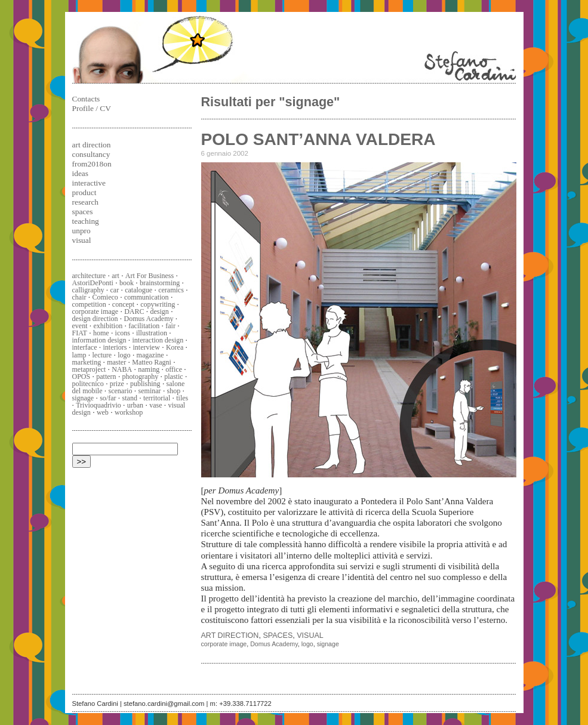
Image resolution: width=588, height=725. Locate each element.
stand (130, 398)
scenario (121, 391)
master (116, 362)
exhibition (108, 326)
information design (99, 340)
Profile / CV (92, 108)
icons (123, 333)
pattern (106, 377)
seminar (150, 391)
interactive (89, 183)
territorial (157, 398)
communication (147, 297)
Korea (175, 347)
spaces (278, 635)
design (160, 311)
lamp (79, 355)
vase (156, 405)
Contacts (86, 99)
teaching (86, 221)
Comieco (105, 297)
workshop (129, 412)
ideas (80, 173)
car (115, 290)
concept (123, 304)
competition (89, 304)
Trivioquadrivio (98, 405)
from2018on (92, 164)
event (80, 326)
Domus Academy (274, 644)
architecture (89, 276)
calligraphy (88, 290)
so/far (108, 398)
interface (85, 347)
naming (149, 369)
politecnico (88, 384)
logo (307, 644)
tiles (182, 398)
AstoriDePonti (93, 283)
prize (117, 384)
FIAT (80, 333)
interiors (115, 347)
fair (170, 326)
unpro (81, 231)
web (103, 412)
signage (328, 644)
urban (135, 405)
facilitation (144, 326)
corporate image (224, 644)
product (84, 192)
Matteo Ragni (152, 362)
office (174, 369)
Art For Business (150, 276)
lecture (102, 355)
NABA (122, 369)
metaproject (89, 369)
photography (141, 377)
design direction (95, 319)
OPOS (81, 377)
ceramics (171, 290)
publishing (145, 384)
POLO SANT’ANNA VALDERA (318, 139)
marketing (87, 362)
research (86, 202)
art (116, 276)
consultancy (91, 154)
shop (174, 391)
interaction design (158, 340)
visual (310, 635)
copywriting (158, 304)
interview (147, 347)
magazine (150, 355)
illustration (152, 333)
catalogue (138, 290)
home (101, 333)
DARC (134, 311)
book (127, 283)
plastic (173, 377)
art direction (230, 635)
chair (79, 297)
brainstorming (160, 283)
